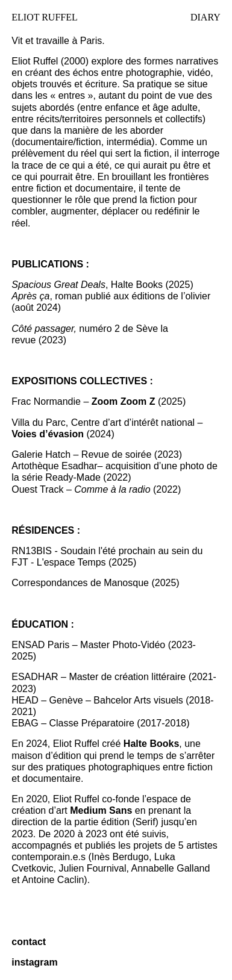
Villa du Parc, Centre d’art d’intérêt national (103, 423)
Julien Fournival (93, 868)
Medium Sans (101, 810)
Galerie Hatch (41, 454)
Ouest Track (37, 489)
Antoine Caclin (53, 880)
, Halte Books (87, 285)
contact (29, 942)
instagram (34, 962)
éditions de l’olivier (171, 296)
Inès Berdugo (120, 857)
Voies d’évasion (49, 434)
